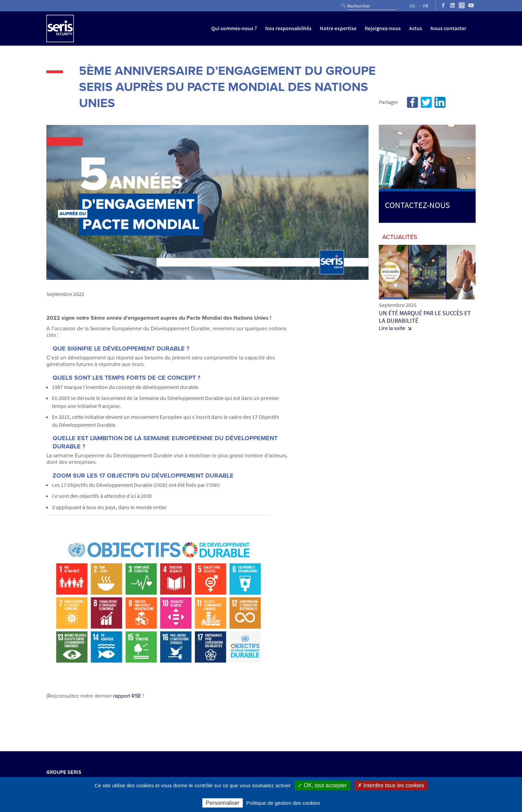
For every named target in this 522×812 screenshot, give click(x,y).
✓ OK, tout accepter (322, 785)
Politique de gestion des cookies (283, 803)
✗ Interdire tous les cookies (391, 785)
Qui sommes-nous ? (234, 28)
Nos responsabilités (288, 28)
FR (426, 6)
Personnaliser (223, 803)
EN (412, 6)
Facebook (412, 102)
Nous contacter (448, 28)
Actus (416, 28)
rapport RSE (127, 696)
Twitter (426, 102)
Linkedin (440, 102)
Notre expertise (338, 28)
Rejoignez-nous (383, 28)
